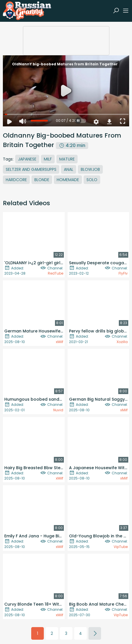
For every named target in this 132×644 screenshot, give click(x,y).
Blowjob (90, 169)
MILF (48, 159)
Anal (69, 169)
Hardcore (16, 180)
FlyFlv (123, 273)
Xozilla (122, 342)
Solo (92, 180)
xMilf (60, 342)
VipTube (121, 547)
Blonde (42, 180)
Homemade (68, 180)
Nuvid (58, 410)
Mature (67, 159)
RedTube (56, 273)
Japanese (27, 159)
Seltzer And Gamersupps (31, 169)
